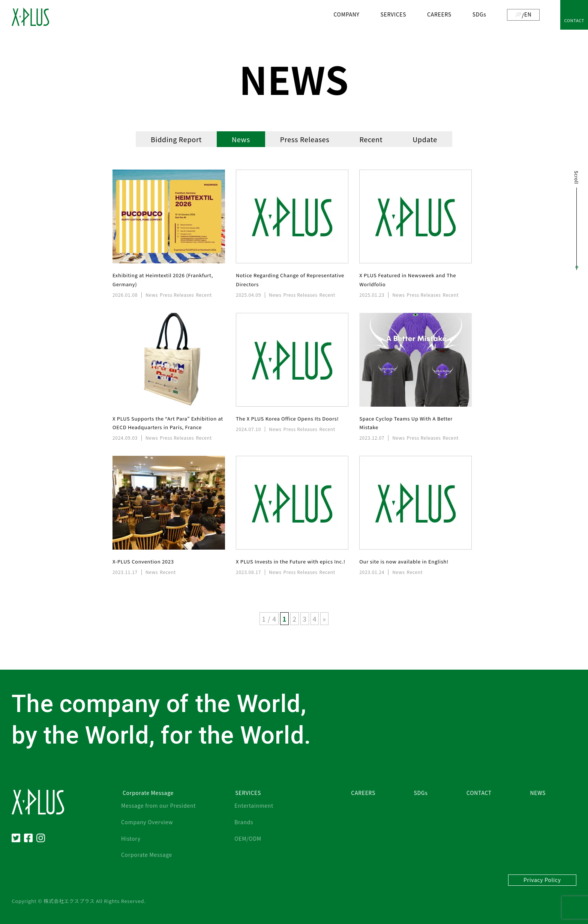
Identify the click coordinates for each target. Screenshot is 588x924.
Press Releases (305, 139)
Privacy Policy (542, 880)
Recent (371, 139)
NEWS (538, 793)
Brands (244, 822)
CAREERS (439, 14)
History (131, 838)
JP (518, 14)
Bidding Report (176, 139)
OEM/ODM (248, 838)
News (241, 139)
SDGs (479, 14)
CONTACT (574, 20)
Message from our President (158, 805)
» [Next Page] (324, 619)
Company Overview (147, 822)
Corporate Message (147, 855)
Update (425, 139)
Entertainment (254, 805)
